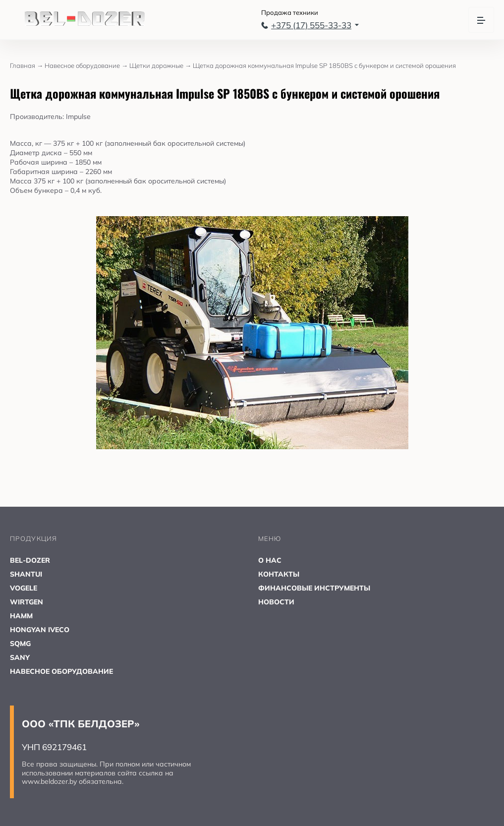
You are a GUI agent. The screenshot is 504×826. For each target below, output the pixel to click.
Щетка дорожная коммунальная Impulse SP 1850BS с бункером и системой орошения (324, 65)
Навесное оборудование (87, 65)
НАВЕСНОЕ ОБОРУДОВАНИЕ (61, 671)
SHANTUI (26, 574)
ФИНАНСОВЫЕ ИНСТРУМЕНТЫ (314, 588)
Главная (27, 65)
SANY (20, 657)
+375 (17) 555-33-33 (310, 25)
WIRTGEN (27, 602)
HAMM (21, 616)
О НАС (270, 560)
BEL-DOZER (30, 560)
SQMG (20, 644)
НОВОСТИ (276, 602)
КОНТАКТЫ (279, 574)
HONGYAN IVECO (40, 630)
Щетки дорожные (161, 65)
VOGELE (24, 588)
